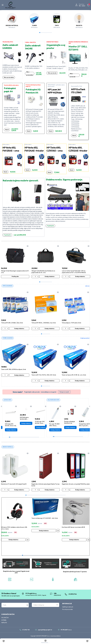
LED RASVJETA (8, 400)
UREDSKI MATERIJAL (12, 25)
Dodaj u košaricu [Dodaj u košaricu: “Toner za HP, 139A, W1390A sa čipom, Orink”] (19, 375)
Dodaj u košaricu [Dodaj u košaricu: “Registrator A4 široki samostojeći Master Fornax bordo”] (50, 490)
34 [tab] (64, 495)
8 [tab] (48, 33)
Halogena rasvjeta (64, 392)
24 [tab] (35, 437)
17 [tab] (27, 437)
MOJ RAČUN (5, 618)
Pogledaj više (8, 235)
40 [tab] (67, 556)
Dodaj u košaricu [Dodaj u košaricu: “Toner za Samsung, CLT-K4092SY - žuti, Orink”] (44, 531)
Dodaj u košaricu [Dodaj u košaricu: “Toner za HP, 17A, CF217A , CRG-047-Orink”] (49, 381)
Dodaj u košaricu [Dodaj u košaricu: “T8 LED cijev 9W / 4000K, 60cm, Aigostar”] (8, 428)
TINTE (57, 25)
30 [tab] (59, 495)
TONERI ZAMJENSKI (8, 338)
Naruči (7, 130)
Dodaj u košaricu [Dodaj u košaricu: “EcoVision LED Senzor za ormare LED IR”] (74, 540)
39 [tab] (66, 556)
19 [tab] (29, 437)
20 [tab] (30, 437)
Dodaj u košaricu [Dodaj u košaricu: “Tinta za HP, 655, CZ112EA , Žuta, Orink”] (19, 329)
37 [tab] (64, 556)
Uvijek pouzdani (85, 338)
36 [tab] (63, 556)
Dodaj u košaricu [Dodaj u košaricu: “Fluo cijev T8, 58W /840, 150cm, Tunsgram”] (67, 430)
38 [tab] (65, 556)
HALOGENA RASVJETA (54, 400)
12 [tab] (21, 437)
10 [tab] (50, 33)
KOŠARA (4, 620)
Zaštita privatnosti (68, 607)
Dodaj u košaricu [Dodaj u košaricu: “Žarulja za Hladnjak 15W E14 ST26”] (82, 428)
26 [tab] (37, 437)
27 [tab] (38, 437)
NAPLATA (4, 623)
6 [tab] (45, 33)
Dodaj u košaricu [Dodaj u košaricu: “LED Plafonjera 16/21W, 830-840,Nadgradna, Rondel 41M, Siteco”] (38, 424)
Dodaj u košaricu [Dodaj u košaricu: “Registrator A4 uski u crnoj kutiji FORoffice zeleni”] (80, 490)
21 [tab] (32, 437)
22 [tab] (33, 437)
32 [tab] (62, 495)
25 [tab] (36, 437)
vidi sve (87, 286)
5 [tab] (44, 33)
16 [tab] (26, 437)
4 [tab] (43, 33)
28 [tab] (57, 495)
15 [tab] (25, 437)
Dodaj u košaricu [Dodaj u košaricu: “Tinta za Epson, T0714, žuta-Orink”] (80, 329)
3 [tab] (42, 33)
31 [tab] (60, 495)
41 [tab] (68, 556)
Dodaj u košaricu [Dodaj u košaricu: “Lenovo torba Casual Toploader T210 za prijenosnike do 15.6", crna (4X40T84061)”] (80, 276)
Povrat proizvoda (67, 610)
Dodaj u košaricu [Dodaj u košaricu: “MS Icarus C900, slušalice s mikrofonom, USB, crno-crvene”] (13, 540)
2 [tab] (41, 33)
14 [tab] (23, 437)
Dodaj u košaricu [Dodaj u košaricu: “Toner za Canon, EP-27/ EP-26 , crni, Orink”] (80, 381)
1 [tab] (40, 33)
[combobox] (45, 605)
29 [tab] (58, 495)
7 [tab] (47, 33)
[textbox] (45, 605)
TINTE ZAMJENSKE (8, 286)
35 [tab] (65, 495)
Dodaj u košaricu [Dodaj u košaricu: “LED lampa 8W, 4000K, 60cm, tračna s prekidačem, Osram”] (23, 430)
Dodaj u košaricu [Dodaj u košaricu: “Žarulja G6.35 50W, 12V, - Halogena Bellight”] (52, 426)
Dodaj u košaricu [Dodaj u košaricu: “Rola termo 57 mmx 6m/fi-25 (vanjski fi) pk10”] (19, 490)
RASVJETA (79, 25)
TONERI (34, 25)
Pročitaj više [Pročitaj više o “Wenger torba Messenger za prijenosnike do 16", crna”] (15, 276)
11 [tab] (51, 33)
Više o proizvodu (51, 74)
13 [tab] (22, 437)
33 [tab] (63, 495)
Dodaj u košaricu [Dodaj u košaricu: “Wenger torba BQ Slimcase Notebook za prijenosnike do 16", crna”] (50, 276)
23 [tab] (34, 437)
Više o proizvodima (9, 77)
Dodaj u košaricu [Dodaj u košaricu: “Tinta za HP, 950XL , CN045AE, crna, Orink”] (49, 329)
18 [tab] (28, 437)
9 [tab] (49, 33)
